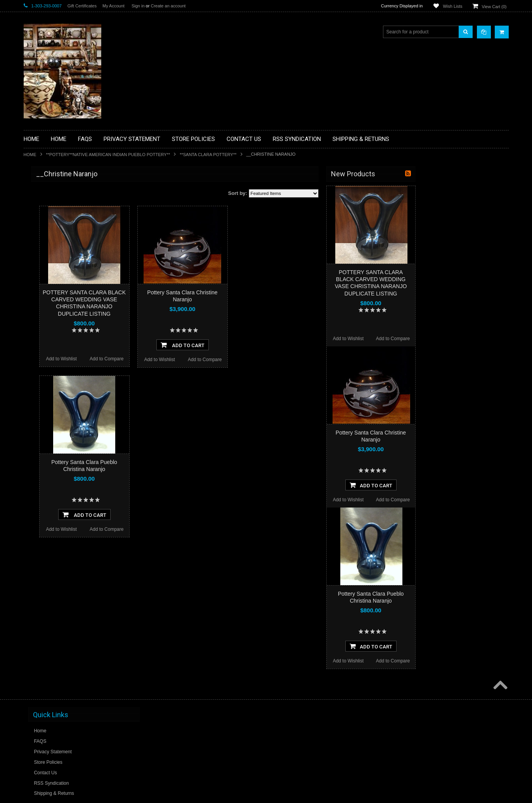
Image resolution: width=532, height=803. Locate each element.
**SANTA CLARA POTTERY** (208, 155)
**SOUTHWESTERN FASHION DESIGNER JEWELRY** (61, 392)
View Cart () (494, 7)
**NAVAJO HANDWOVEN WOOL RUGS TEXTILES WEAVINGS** (70, 373)
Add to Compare (200, 359)
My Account (114, 6)
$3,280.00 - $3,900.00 (50, 530)
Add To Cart (276, 345)
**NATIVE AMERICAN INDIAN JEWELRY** (60, 333)
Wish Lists (452, 6)
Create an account (168, 6)
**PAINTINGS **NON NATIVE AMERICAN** (59, 222)
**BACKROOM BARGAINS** (58, 192)
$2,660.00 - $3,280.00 (50, 517)
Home (30, 155)
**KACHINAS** (44, 297)
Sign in (138, 6)
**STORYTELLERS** (50, 429)
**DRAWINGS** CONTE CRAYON (64, 271)
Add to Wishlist (154, 359)
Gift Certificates (82, 6)
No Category (41, 441)
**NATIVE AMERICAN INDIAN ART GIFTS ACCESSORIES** (65, 314)
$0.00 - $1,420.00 (46, 478)
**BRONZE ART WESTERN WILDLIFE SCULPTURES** (69, 254)
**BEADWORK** (46, 238)
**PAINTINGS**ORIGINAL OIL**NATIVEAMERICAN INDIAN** (65, 353)
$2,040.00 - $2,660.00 (50, 504)
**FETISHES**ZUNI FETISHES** (63, 284)
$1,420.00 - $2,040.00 (50, 491)
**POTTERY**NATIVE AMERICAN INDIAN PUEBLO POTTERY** (108, 155)
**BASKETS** (43, 205)
